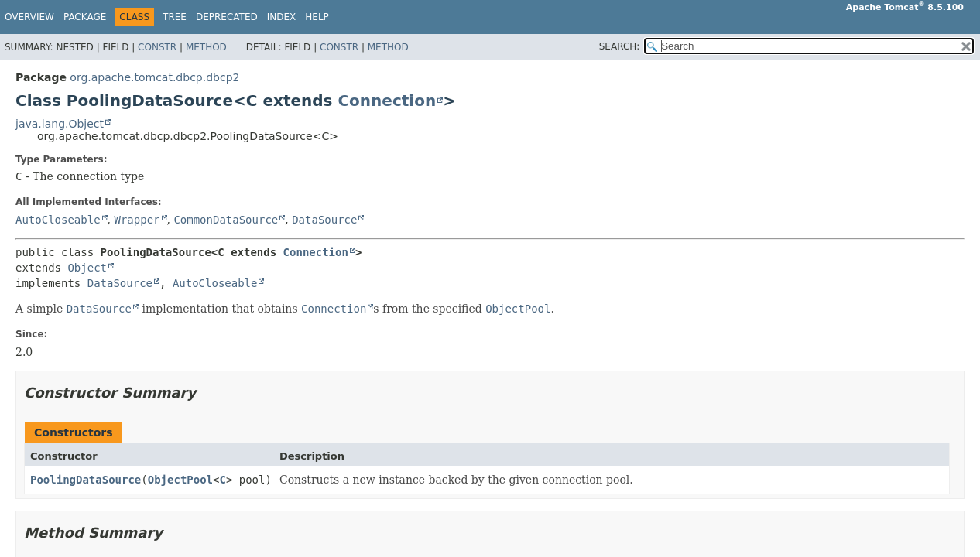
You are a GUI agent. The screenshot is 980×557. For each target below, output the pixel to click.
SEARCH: (620, 46)
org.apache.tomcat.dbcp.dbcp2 (154, 77)
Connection (387, 101)
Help (317, 17)
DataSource (324, 220)
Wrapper (137, 220)
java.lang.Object (60, 124)
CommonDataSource (226, 220)
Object (87, 268)
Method (206, 47)
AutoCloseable (58, 220)
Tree (175, 17)
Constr (157, 47)
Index (282, 17)
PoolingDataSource (86, 480)
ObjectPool (180, 480)
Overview (29, 17)
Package (85, 17)
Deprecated (227, 17)
